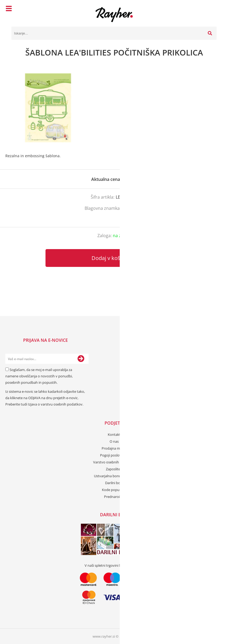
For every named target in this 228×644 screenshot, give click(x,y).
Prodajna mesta (114, 448)
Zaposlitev (114, 469)
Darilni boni (114, 483)
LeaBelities (133, 208)
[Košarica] (211, 9)
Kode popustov (114, 490)
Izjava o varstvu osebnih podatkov (55, 404)
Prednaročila (114, 497)
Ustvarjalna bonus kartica (114, 476)
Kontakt (114, 434)
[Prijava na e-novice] (81, 359)
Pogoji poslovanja (114, 455)
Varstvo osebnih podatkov (114, 462)
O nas (114, 441)
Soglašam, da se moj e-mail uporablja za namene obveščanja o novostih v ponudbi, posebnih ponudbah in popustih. (39, 376)
